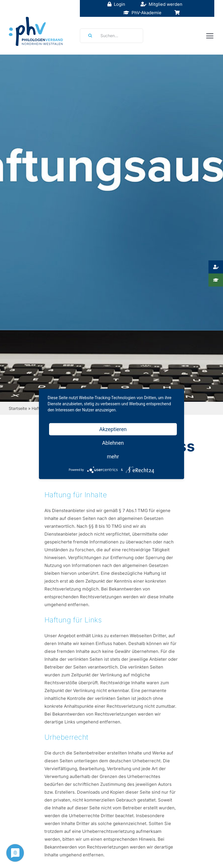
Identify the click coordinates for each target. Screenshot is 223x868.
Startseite (18, 408)
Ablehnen (113, 443)
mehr (113, 456)
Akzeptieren (113, 429)
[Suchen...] (111, 36)
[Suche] (88, 36)
